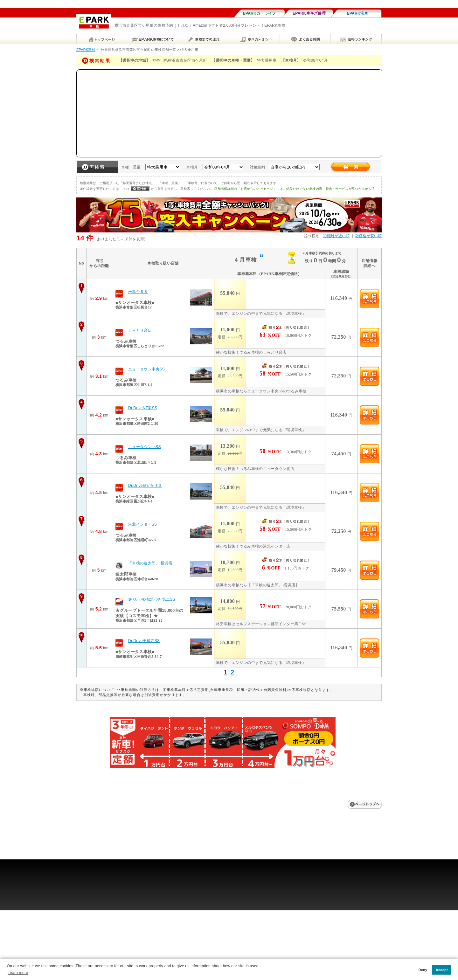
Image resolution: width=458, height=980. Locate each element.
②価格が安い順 (368, 236)
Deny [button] (423, 970)
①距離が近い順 (336, 236)
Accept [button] (442, 970)
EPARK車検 (86, 50)
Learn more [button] (18, 973)
